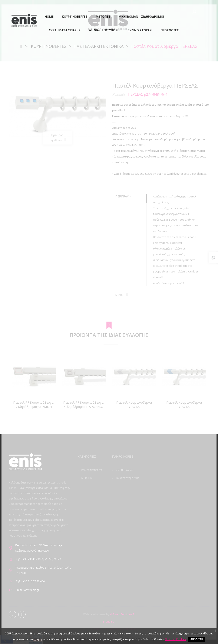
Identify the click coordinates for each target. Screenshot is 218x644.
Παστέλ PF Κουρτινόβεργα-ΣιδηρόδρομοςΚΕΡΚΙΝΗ (34, 404)
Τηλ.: (19, 559)
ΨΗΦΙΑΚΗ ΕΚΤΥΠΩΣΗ (86, 517)
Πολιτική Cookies (126, 500)
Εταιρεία (121, 507)
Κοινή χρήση (127, 295)
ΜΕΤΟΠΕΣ (87, 478)
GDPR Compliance (126, 515)
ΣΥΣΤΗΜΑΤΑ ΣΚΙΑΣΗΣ (87, 503)
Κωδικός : (120, 94)
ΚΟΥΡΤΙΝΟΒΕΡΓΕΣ (92, 470)
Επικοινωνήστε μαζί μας (123, 489)
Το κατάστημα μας (127, 478)
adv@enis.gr (32, 590)
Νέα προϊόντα (124, 470)
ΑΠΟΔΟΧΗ (196, 639)
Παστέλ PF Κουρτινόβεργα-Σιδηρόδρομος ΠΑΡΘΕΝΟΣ (84, 404)
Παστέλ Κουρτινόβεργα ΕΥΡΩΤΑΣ (134, 404)
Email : (20, 590)
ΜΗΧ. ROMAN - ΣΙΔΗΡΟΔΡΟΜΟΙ (88, 489)
